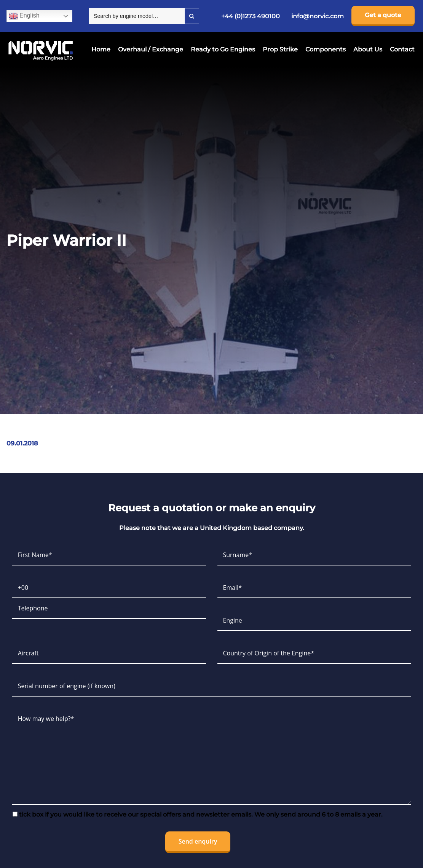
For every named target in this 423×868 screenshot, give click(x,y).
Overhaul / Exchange (151, 49)
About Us (368, 49)
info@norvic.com (318, 16)
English (24, 16)
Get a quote (383, 15)
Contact (402, 49)
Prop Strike (280, 49)
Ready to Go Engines (223, 49)
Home (101, 49)
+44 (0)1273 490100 (251, 16)
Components (326, 49)
